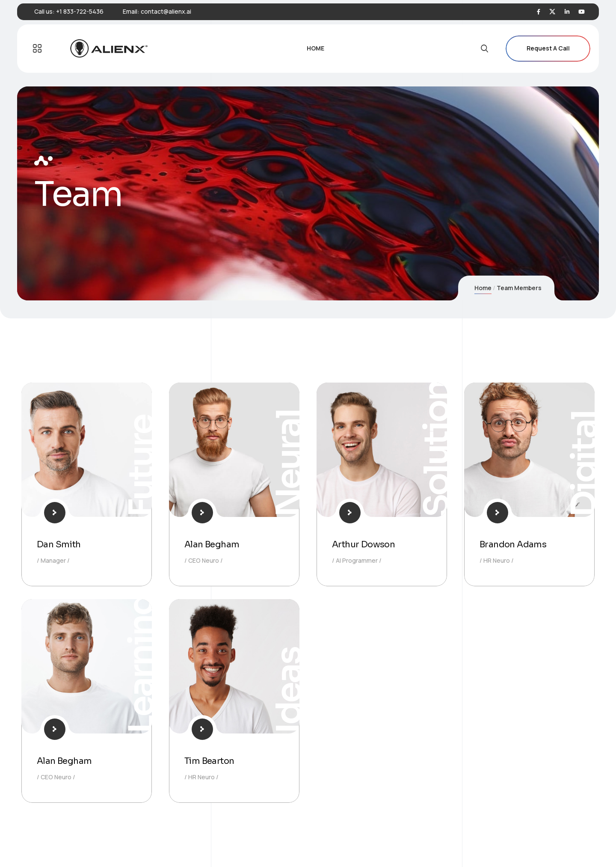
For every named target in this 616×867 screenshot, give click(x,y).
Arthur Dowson (363, 545)
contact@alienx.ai (166, 11)
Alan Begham (212, 545)
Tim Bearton (209, 761)
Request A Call (548, 49)
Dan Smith (59, 545)
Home (483, 288)
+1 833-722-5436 (80, 11)
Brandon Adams (513, 545)
